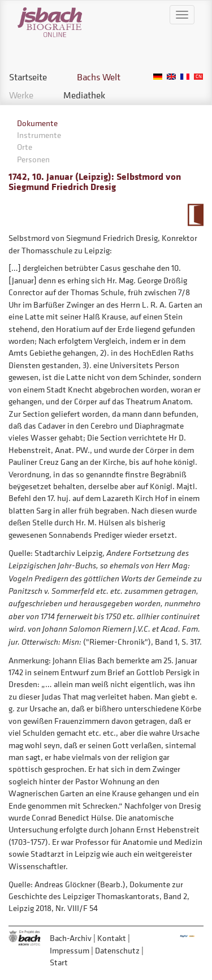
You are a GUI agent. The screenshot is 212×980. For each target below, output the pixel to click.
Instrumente (39, 135)
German (158, 77)
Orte (25, 147)
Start (59, 962)
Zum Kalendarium (195, 215)
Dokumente (37, 123)
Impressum (70, 950)
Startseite (28, 77)
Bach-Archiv (71, 938)
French (185, 77)
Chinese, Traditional (198, 77)
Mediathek (84, 95)
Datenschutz (117, 950)
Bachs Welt (99, 77)
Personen (33, 159)
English (171, 77)
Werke (21, 95)
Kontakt (112, 938)
